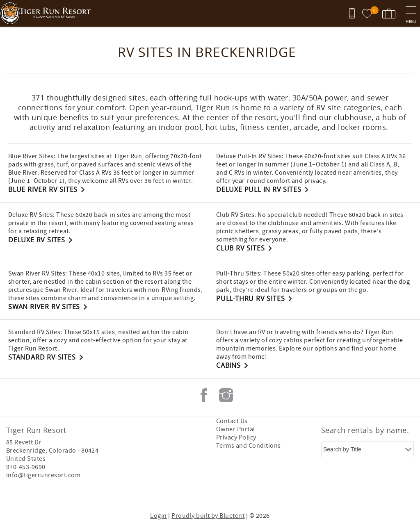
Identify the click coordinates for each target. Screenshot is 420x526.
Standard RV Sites (42, 357)
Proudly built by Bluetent (208, 516)
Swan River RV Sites (44, 307)
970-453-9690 (26, 467)
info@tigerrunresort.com (43, 475)
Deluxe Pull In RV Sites (259, 189)
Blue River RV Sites (43, 189)
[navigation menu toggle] (411, 13)
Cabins (228, 365)
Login (158, 516)
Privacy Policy (236, 437)
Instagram (226, 395)
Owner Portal (236, 429)
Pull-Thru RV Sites (250, 298)
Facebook (204, 395)
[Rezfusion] (76, 492)
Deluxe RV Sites (37, 240)
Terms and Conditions (249, 446)
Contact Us (232, 421)
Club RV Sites (240, 248)
